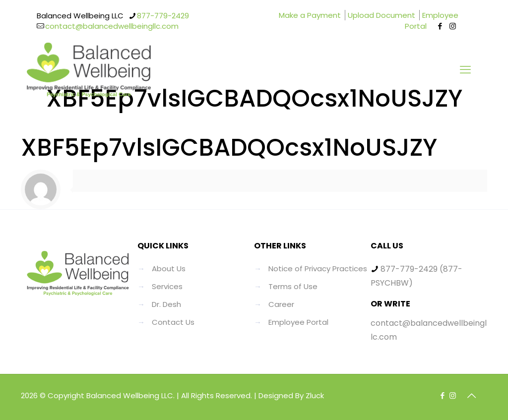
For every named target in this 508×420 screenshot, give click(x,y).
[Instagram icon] (453, 26)
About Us (169, 269)
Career (281, 304)
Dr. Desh (166, 304)
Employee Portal (432, 21)
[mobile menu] (465, 70)
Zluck (315, 395)
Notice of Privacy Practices (318, 269)
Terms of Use (293, 286)
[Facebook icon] (440, 26)
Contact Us (173, 322)
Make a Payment (310, 15)
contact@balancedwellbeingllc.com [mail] (112, 26)
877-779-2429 (409, 269)
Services (167, 286)
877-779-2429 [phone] (163, 16)
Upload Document (381, 15)
